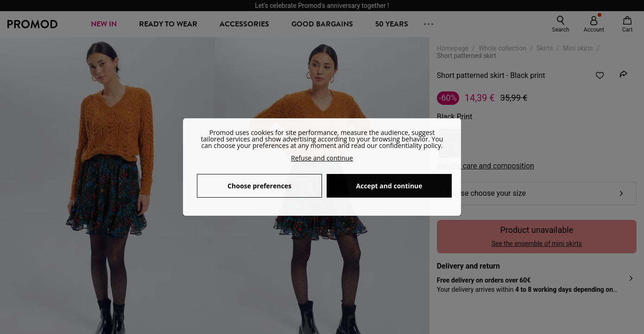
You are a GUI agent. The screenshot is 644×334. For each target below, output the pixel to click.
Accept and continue (389, 186)
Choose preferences (259, 186)
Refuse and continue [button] (322, 158)
